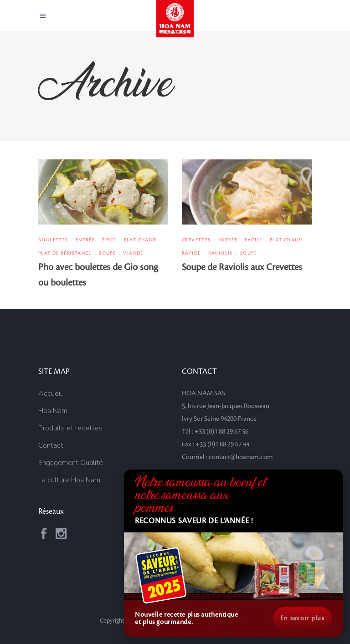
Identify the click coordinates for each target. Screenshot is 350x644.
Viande (133, 253)
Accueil (50, 394)
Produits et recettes (70, 428)
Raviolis (221, 253)
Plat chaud (140, 240)
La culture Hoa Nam (69, 480)
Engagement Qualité (71, 463)
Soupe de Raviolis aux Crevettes (242, 267)
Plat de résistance (65, 253)
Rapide (191, 253)
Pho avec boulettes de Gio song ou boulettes (98, 275)
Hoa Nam (53, 411)
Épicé (109, 240)
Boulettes (53, 240)
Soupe (107, 253)
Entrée (85, 240)
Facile (253, 240)
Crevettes (196, 240)
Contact (51, 445)
